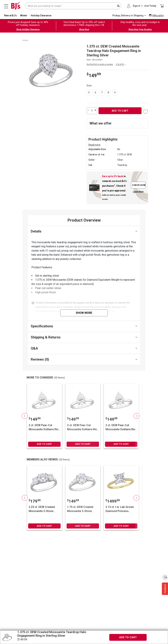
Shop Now (84, 29)
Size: (90, 86)
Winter (24, 15)
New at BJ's (10, 15)
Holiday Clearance (41, 15)
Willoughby (158, 15)
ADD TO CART (120, 111)
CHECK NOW (139, 185)
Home (25, 40)
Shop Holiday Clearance (28, 29)
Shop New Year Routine (140, 29)
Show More (84, 313)
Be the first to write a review (100, 64)
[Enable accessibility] (165, 577)
